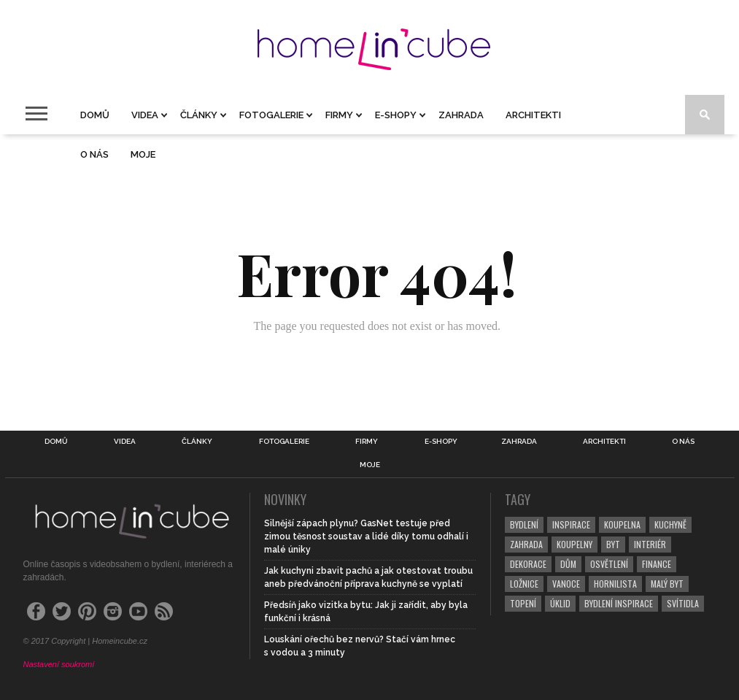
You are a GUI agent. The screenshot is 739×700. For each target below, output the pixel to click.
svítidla (683, 603)
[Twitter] (62, 611)
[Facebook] (36, 611)
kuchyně (670, 524)
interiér (650, 544)
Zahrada (461, 115)
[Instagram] (113, 611)
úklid (560, 603)
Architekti (533, 115)
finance (657, 564)
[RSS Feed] (164, 611)
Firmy (339, 115)
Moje (143, 154)
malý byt (667, 584)
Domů (95, 115)
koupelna (622, 524)
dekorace (528, 564)
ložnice (524, 584)
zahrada (526, 544)
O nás (94, 154)
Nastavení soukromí (59, 664)
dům (568, 564)
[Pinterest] (87, 611)
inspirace (571, 524)
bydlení (524, 524)
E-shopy (396, 115)
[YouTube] (138, 611)
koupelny (574, 544)
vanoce (566, 584)
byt (613, 544)
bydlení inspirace (619, 603)
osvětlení (609, 564)
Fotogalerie (271, 115)
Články (199, 115)
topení (523, 603)
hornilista (615, 584)
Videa (145, 115)
